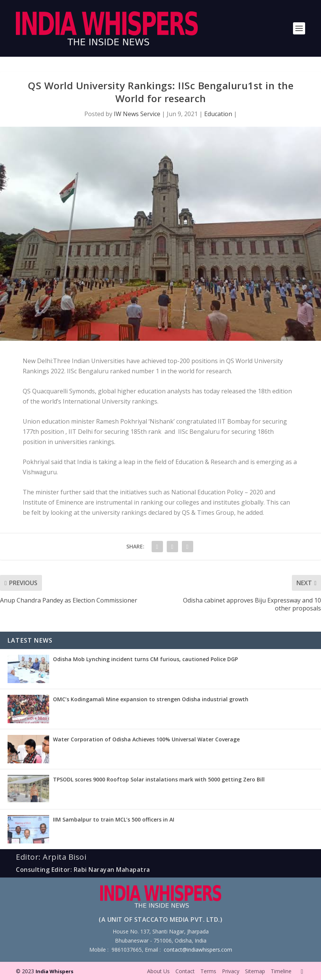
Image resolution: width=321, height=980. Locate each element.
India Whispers (54, 971)
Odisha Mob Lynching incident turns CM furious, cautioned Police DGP (145, 659)
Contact (185, 971)
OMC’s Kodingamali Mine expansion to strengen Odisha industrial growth (151, 699)
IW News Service (137, 114)
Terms (208, 971)
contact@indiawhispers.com (198, 950)
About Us (158, 971)
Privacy (231, 971)
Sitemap (255, 971)
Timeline (281, 971)
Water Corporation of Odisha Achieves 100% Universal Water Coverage (146, 739)
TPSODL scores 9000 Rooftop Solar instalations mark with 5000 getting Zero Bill (159, 779)
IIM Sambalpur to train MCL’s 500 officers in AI (114, 819)
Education (218, 114)
